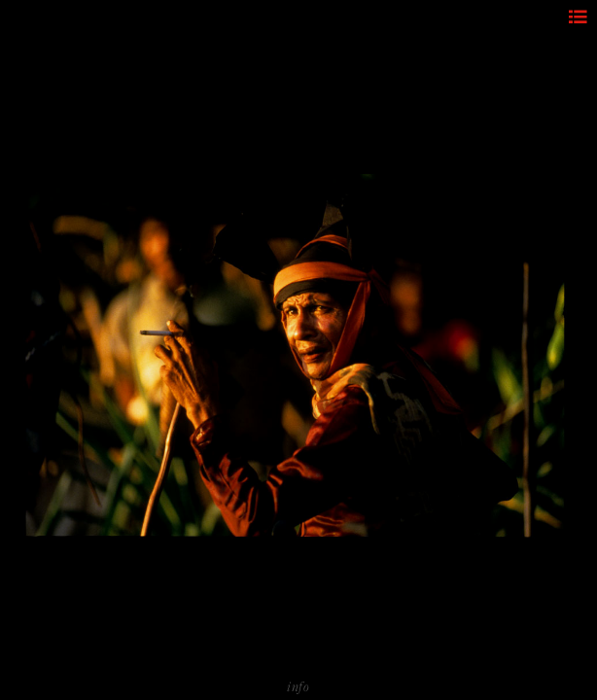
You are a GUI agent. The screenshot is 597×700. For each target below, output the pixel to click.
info (298, 686)
